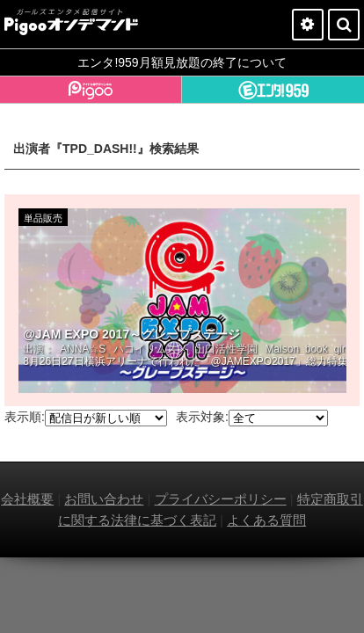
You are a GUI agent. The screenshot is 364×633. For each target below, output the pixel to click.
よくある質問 (266, 520)
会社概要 (27, 499)
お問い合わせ (104, 499)
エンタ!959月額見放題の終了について (182, 62)
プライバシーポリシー (221, 499)
